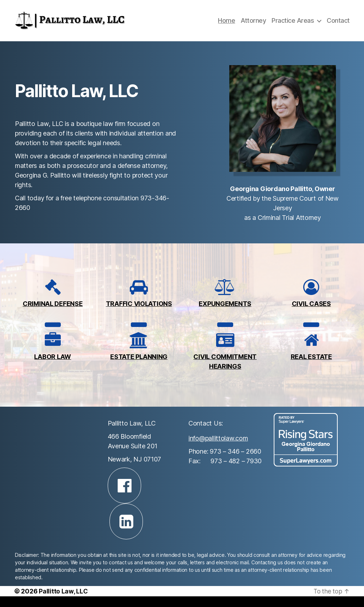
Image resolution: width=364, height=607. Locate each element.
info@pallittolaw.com (218, 449)
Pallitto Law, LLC (63, 602)
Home (226, 26)
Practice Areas (293, 26)
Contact (338, 26)
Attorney (253, 26)
